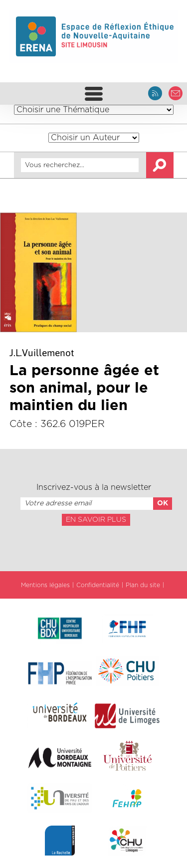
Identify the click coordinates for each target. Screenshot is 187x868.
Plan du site (143, 585)
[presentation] (93, 548)
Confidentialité (98, 585)
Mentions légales (45, 585)
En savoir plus (96, 520)
